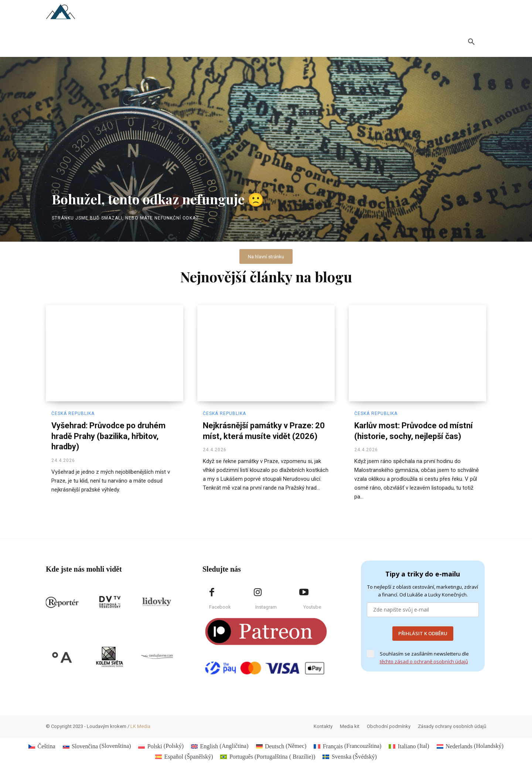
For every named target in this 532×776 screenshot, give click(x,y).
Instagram (266, 607)
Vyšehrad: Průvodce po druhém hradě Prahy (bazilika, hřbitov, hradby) (108, 436)
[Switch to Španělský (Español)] (184, 757)
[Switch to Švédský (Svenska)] (350, 757)
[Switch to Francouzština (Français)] (347, 746)
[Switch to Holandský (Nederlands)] (470, 746)
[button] (471, 42)
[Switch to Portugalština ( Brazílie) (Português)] (268, 757)
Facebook (220, 607)
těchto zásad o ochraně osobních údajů (424, 662)
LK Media (140, 727)
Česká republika (73, 414)
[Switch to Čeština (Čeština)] (42, 746)
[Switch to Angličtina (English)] (220, 746)
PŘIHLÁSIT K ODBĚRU (423, 634)
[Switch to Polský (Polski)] (161, 746)
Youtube (312, 607)
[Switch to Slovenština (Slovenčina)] (97, 746)
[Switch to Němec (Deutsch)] (281, 746)
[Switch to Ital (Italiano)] (409, 746)
